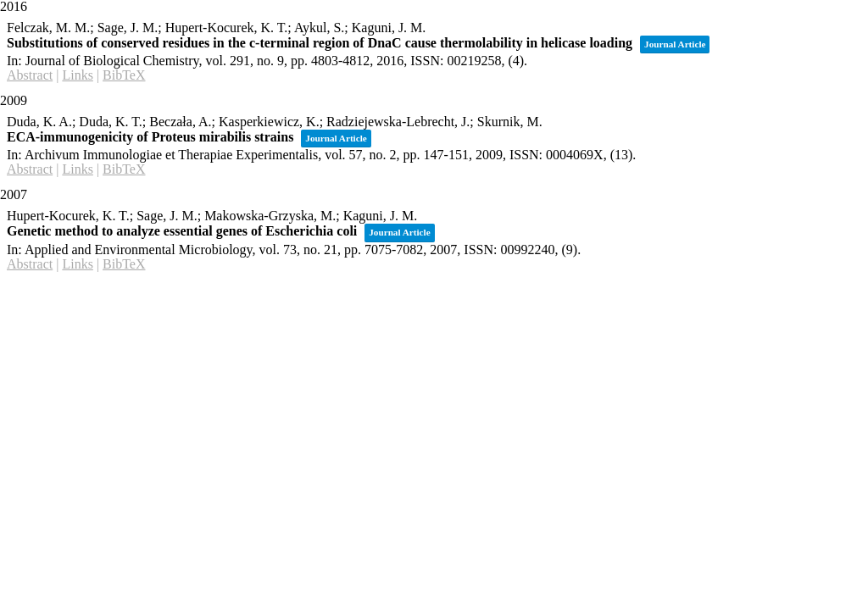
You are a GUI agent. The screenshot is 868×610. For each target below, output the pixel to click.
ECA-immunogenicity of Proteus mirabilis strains (150, 137)
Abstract (30, 75)
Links (77, 75)
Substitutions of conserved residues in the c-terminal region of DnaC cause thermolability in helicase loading (320, 43)
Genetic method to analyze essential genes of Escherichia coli (182, 231)
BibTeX (124, 75)
